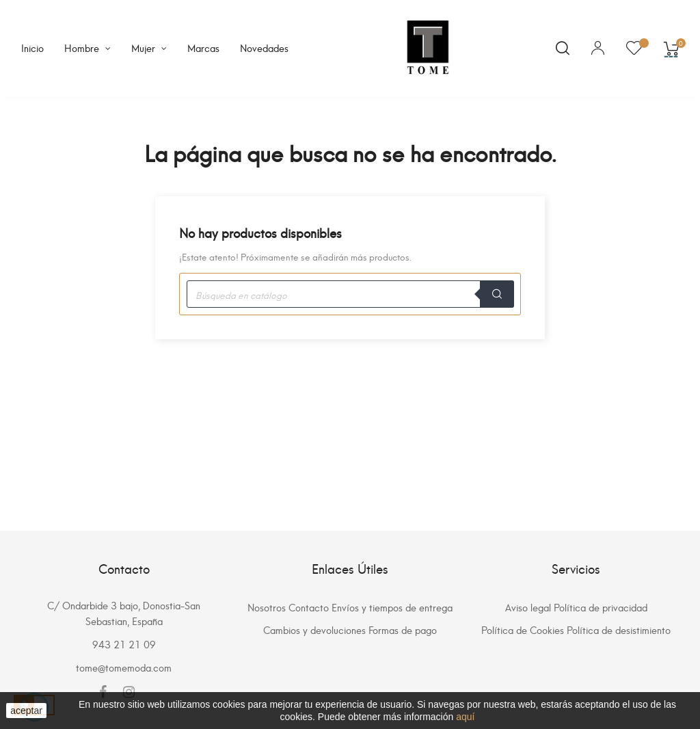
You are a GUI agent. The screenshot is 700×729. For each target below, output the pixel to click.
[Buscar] (350, 294)
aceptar (26, 711)
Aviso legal (528, 607)
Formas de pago (403, 629)
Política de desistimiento (619, 629)
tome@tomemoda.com (124, 667)
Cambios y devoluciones (314, 629)
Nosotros (267, 607)
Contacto (309, 607)
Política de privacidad (601, 607)
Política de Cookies (523, 629)
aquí (465, 717)
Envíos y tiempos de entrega (392, 607)
